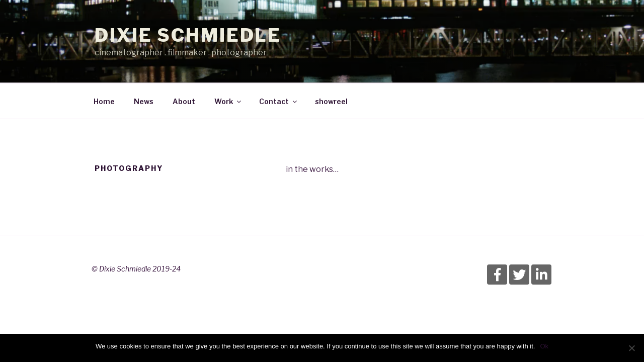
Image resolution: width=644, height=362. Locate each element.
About (184, 101)
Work (228, 101)
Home (104, 101)
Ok (544, 346)
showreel (331, 101)
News (144, 101)
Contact (279, 101)
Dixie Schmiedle (188, 35)
